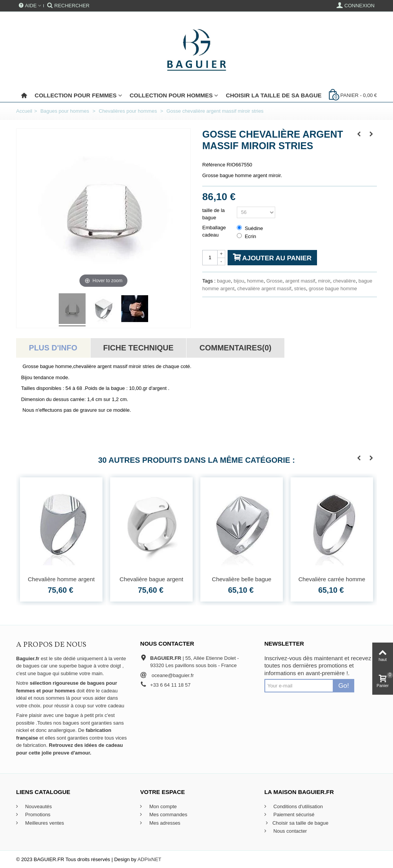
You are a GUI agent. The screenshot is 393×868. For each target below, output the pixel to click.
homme (255, 281)
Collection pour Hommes (171, 95)
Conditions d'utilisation (298, 806)
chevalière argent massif (264, 289)
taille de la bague (214, 214)
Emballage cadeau (214, 231)
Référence (214, 165)
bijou (239, 281)
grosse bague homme (333, 289)
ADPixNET (149, 859)
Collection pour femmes (75, 95)
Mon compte (162, 806)
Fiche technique (138, 348)
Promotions (37, 815)
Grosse (274, 281)
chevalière (344, 281)
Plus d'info (53, 348)
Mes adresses (164, 823)
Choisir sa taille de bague (296, 823)
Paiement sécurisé (293, 815)
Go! (343, 686)
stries (300, 289)
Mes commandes (168, 815)
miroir (324, 281)
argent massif (300, 281)
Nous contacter (290, 831)
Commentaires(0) (235, 348)
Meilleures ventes (44, 823)
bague (224, 281)
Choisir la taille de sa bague (273, 95)
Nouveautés (38, 806)
